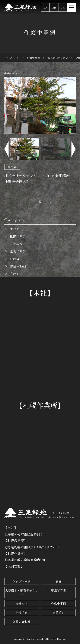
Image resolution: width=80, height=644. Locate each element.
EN (54, 7)
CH (63, 7)
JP (45, 7)
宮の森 (12, 167)
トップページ (22, 581)
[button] (6, 149)
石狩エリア (18, 244)
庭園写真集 (58, 590)
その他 (15, 274)
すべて (15, 229)
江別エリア (18, 251)
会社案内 (22, 604)
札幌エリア (18, 236)
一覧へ (40, 202)
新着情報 (22, 612)
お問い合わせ (22, 621)
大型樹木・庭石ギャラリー (22, 592)
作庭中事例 (58, 604)
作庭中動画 (18, 266)
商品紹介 (58, 612)
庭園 (58, 581)
